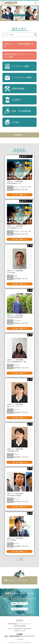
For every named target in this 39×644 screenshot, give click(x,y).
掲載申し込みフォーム (18, 604)
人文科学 (12, 100)
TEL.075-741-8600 (19, 626)
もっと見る (19, 559)
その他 (11, 122)
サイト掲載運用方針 (19, 639)
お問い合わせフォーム (18, 609)
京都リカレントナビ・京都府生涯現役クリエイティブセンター (9, 3)
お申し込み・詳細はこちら (20, 195)
